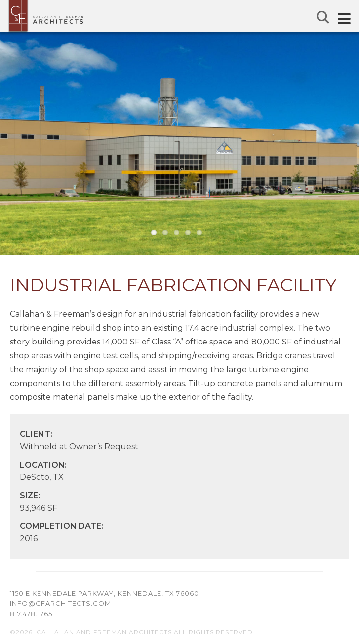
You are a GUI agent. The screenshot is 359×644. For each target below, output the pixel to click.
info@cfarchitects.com (60, 603)
